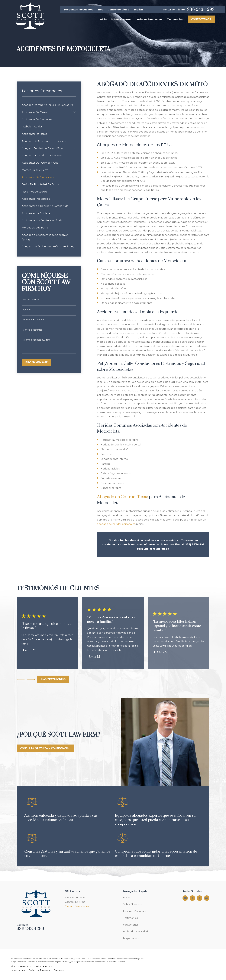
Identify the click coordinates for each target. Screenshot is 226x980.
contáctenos (131, 925)
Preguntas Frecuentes (79, 10)
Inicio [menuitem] (103, 19)
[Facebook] (192, 898)
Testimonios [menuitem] (175, 19)
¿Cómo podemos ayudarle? (37, 340)
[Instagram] (199, 898)
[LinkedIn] (207, 898)
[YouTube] (185, 898)
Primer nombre (31, 300)
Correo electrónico (33, 330)
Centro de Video (118, 10)
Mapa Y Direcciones (77, 906)
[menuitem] (49, 105)
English (138, 10)
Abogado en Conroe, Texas (122, 497)
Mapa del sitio (132, 938)
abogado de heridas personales (116, 524)
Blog (100, 10)
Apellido (27, 310)
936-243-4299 (201, 9)
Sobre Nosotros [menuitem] (121, 19)
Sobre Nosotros (132, 904)
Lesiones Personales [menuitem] (149, 19)
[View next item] (31, 679)
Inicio (126, 897)
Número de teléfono (34, 320)
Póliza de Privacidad (136, 931)
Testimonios (130, 918)
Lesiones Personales (135, 911)
